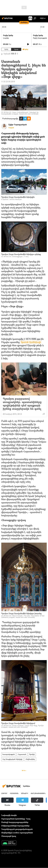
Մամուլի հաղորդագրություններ (15, 822)
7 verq (26, 257)
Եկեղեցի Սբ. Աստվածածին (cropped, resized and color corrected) (20, 113)
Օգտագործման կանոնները (13, 819)
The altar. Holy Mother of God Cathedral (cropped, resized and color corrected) (23, 616)
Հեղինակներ (30, 759)
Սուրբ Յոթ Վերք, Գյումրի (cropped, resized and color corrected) (22, 726)
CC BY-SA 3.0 (6, 257)
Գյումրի (32, 754)
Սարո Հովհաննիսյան (20, 112)
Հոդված (11, 128)
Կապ (28, 819)
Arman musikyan (18, 725)
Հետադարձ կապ (9, 836)
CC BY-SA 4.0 (6, 112)
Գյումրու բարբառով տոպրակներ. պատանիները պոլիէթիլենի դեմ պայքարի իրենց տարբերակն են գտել (22, 404)
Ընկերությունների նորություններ (15, 826)
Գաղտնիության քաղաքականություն (17, 829)
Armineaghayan (17, 257)
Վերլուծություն (38, 793)
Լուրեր (6, 38)
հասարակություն (9, 754)
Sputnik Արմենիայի (31, 342)
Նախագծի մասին (9, 815)
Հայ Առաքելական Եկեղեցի (12, 759)
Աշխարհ (25, 793)
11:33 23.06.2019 (8, 82)
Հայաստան (22, 754)
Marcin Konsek (17, 616)
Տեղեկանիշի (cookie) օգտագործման (17, 833)
